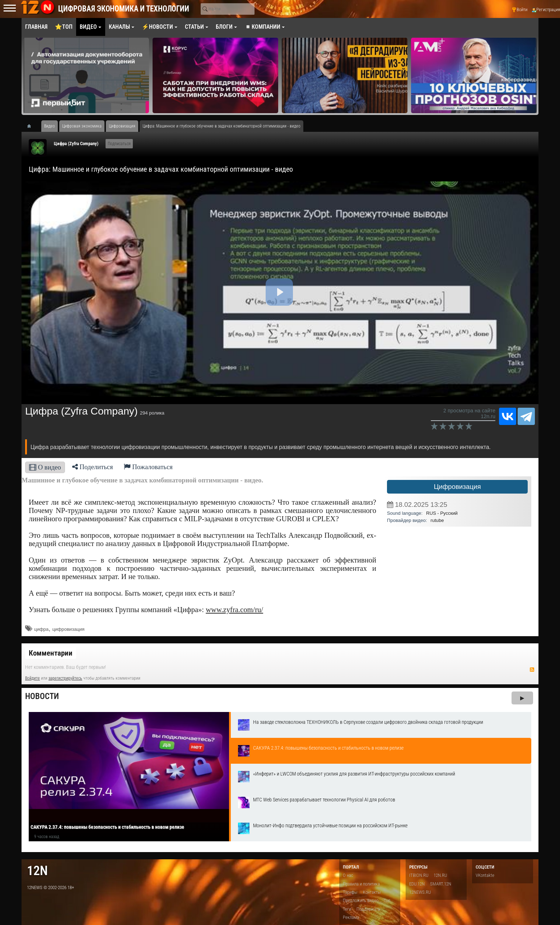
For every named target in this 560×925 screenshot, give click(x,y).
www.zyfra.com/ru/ (234, 610)
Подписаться (119, 144)
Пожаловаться (148, 467)
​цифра (41, 629)
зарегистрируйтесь (65, 678)
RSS (532, 670)
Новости (42, 696)
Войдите (32, 678)
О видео (45, 467)
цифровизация (69, 629)
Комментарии (51, 653)
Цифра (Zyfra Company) (76, 144)
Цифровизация (457, 487)
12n (37, 871)
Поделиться (93, 467)
